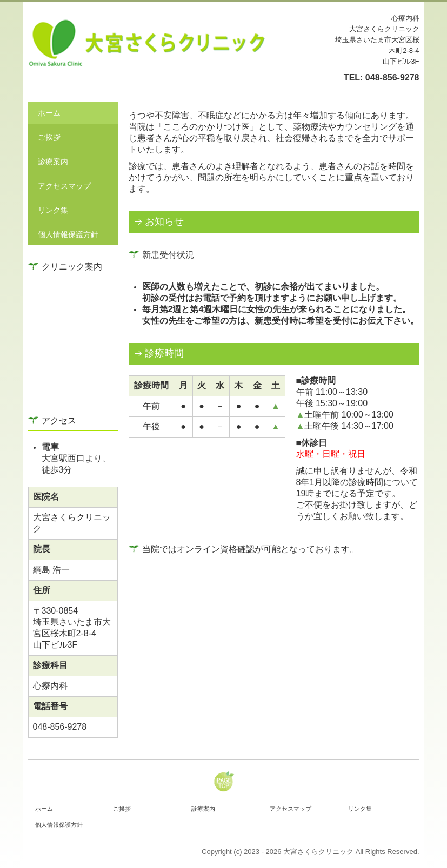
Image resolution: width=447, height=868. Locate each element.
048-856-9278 (392, 78)
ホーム (49, 113)
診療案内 (53, 162)
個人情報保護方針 (68, 234)
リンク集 (53, 210)
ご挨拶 (49, 137)
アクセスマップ (64, 186)
